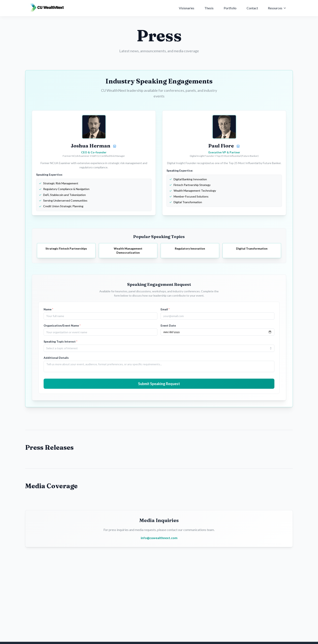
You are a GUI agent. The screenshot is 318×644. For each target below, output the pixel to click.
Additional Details (56, 358)
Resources (277, 7)
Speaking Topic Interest (60, 341)
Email (165, 309)
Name (48, 309)
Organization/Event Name (62, 325)
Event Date (168, 325)
